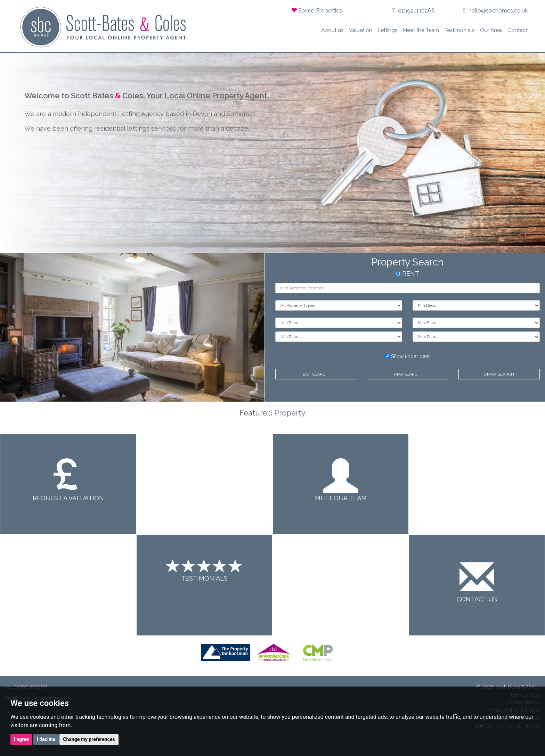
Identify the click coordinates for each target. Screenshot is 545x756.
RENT (408, 274)
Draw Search (499, 374)
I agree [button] (21, 739)
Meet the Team (421, 30)
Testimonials (459, 30)
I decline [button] (46, 739)
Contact (518, 30)
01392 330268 (416, 11)
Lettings (388, 30)
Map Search (407, 374)
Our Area (491, 30)
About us (332, 30)
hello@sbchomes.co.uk (498, 11)
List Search (316, 374)
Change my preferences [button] (89, 739)
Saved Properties (320, 11)
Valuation (361, 30)
